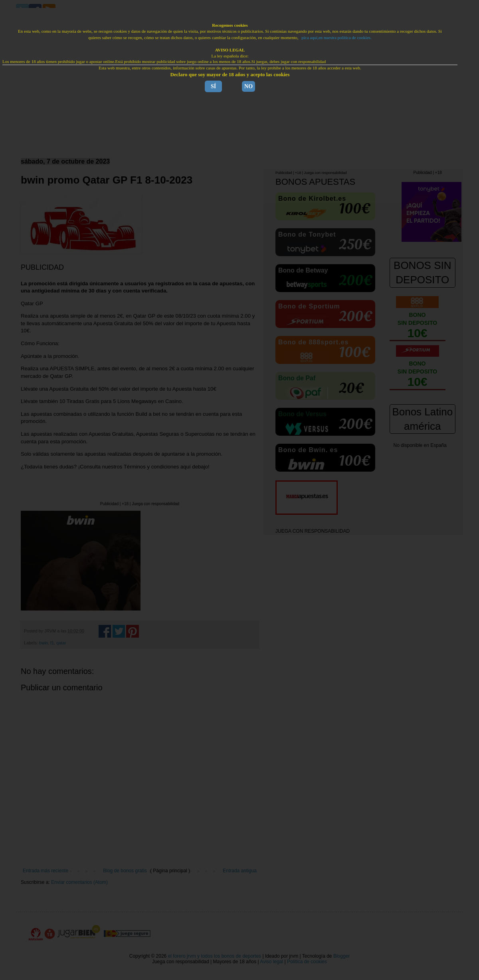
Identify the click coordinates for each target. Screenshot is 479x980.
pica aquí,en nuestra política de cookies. (336, 38)
